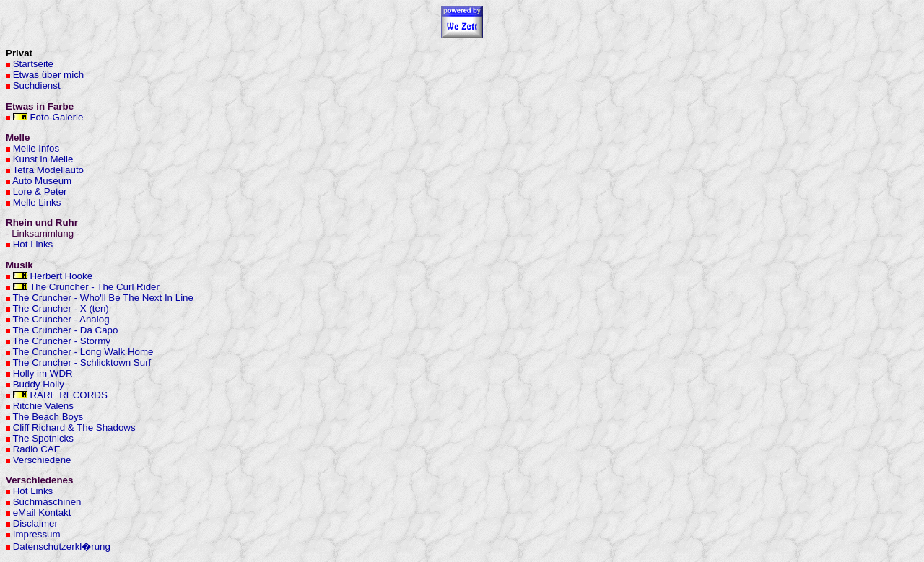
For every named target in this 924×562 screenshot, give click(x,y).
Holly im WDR (43, 373)
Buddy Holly (39, 384)
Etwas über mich (49, 75)
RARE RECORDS (68, 395)
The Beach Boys (48, 417)
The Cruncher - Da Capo (65, 330)
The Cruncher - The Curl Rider (95, 287)
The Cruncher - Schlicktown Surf (82, 363)
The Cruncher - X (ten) (60, 308)
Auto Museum (42, 181)
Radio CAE (37, 449)
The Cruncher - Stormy (61, 341)
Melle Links (37, 202)
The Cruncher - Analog (61, 319)
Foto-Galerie (56, 117)
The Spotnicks (43, 438)
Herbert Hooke (61, 276)
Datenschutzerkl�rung (62, 546)
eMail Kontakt (42, 513)
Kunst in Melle (43, 159)
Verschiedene (42, 460)
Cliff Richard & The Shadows (74, 427)
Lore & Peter (40, 192)
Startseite (33, 64)
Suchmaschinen (47, 502)
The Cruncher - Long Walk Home (83, 352)
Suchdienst (37, 85)
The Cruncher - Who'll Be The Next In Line (103, 298)
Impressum (37, 534)
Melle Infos (36, 148)
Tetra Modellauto (48, 170)
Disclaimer (35, 523)
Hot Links (33, 244)
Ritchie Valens (43, 406)
